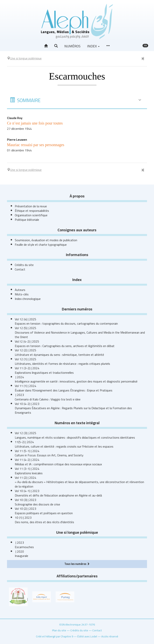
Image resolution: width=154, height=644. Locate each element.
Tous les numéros (77, 564)
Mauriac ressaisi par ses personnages (36, 145)
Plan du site (59, 630)
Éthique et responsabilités (32, 211)
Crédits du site (24, 265)
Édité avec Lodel (87, 636)
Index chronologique (28, 299)
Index (93, 46)
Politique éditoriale (27, 220)
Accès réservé (110, 636)
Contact (20, 269)
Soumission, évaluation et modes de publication (46, 240)
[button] (56, 46)
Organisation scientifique (31, 215)
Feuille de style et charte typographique (41, 245)
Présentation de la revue (31, 206)
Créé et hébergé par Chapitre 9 (55, 636)
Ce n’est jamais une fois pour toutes (35, 123)
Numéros (72, 46)
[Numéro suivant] (143, 59)
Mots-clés (22, 294)
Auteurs (20, 290)
